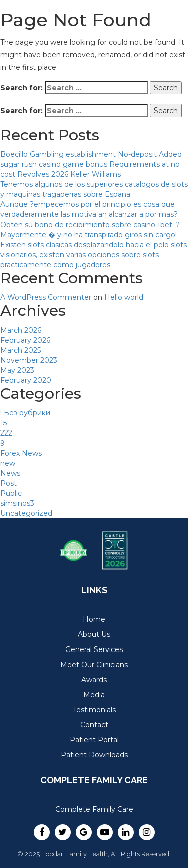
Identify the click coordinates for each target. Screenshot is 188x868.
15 (3, 423)
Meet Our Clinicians (94, 665)
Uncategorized (26, 513)
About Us (94, 634)
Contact (94, 725)
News (10, 473)
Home (94, 619)
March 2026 (21, 330)
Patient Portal (94, 740)
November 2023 (29, 360)
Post (8, 483)
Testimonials (94, 710)
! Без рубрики (25, 413)
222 (6, 433)
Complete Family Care (94, 809)
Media (94, 695)
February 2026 (25, 340)
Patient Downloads (94, 755)
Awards (94, 680)
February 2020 (26, 380)
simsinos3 (17, 503)
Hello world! (125, 297)
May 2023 (17, 370)
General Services (94, 649)
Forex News (21, 453)
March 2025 (20, 350)
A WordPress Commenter (46, 297)
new (8, 463)
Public (11, 493)
